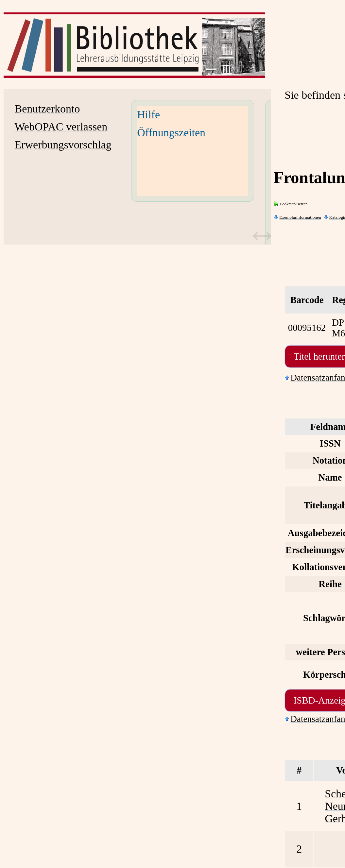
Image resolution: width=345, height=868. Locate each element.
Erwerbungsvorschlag (63, 145)
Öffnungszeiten (171, 133)
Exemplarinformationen (300, 217)
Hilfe (148, 115)
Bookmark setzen (294, 204)
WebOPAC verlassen (61, 127)
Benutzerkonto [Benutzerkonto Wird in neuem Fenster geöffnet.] (47, 109)
